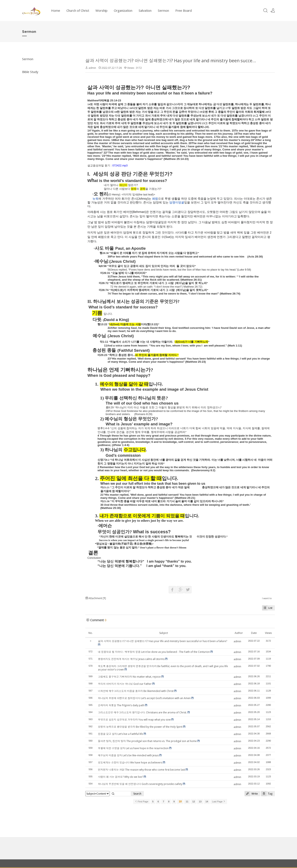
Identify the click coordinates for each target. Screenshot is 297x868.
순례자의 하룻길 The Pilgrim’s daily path (121, 705)
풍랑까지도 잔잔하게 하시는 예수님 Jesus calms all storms (131, 659)
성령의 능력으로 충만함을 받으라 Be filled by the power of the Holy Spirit (140, 727)
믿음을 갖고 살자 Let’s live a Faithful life (120, 734)
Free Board (183, 11)
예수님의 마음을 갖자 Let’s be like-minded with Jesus (128, 755)
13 (200, 802)
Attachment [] (96, 598)
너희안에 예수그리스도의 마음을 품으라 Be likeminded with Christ (136, 691)
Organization (123, 11)
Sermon (163, 11)
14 (207, 802)
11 (187, 802)
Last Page (219, 802)
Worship (101, 11)
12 (194, 802)
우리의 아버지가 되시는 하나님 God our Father (125, 684)
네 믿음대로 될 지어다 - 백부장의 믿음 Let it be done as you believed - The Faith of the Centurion (154, 652)
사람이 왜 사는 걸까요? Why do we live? (120, 777)
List (267, 608)
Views (268, 633)
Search (137, 794)
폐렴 (155, 199)
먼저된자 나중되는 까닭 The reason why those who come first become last (141, 770)
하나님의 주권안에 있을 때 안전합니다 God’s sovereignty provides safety (140, 784)
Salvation (145, 11)
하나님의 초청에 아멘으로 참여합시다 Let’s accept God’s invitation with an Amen (144, 698)
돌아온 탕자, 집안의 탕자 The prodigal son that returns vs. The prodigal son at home (147, 741)
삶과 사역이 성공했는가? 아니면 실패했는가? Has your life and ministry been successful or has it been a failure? (163, 641)
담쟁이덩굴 (177, 202)
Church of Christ (78, 11)
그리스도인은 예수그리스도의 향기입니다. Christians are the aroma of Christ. (142, 712)
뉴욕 (95, 199)
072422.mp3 (120, 165)
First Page (142, 802)
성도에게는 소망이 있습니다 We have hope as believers (130, 762)
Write (251, 794)
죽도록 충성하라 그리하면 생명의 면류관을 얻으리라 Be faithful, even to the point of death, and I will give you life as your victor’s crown (163, 668)
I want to (267, 598)
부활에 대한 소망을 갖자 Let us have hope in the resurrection (133, 748)
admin (92, 68)
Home (56, 11)
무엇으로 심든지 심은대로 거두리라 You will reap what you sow (134, 720)
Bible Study (30, 72)
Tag (267, 794)
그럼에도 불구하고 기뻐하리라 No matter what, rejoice (129, 677)
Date (254, 633)
